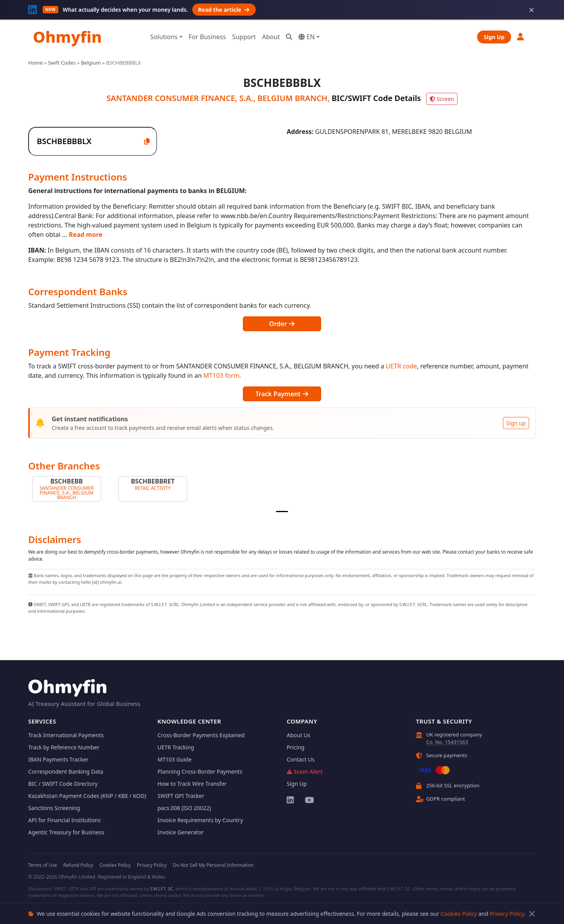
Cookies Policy (459, 914)
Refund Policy (78, 865)
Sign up (516, 423)
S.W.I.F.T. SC (162, 889)
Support (244, 37)
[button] (521, 37)
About (271, 37)
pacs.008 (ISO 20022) (184, 808)
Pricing (296, 747)
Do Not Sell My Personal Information (213, 865)
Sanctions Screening (54, 808)
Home (35, 63)
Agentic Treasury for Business (66, 832)
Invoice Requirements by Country (200, 820)
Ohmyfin (67, 37)
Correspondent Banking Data (66, 772)
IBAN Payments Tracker (58, 759)
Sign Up (494, 37)
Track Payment (282, 394)
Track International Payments (66, 735)
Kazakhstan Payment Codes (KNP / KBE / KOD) (87, 796)
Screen (442, 99)
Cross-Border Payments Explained (201, 735)
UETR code (401, 366)
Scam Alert (305, 772)
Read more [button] (86, 235)
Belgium (91, 63)
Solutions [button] (164, 37)
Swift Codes (62, 63)
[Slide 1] (282, 512)
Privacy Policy (507, 914)
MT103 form (221, 375)
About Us (298, 735)
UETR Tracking (176, 747)
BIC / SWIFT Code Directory (63, 784)
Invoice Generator (181, 832)
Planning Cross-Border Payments (200, 772)
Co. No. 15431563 (447, 742)
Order (282, 324)
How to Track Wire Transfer (192, 784)
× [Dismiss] (531, 10)
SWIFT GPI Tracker (181, 796)
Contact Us (301, 759)
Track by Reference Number (64, 747)
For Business (207, 37)
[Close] (532, 914)
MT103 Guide (174, 759)
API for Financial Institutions (64, 820)
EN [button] (306, 37)
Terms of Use (42, 865)
